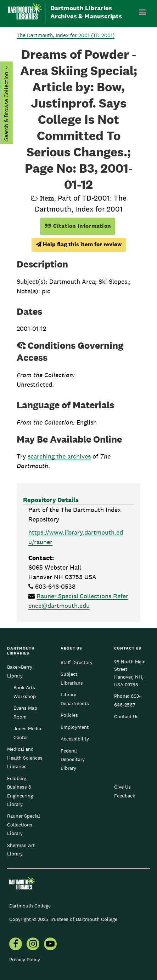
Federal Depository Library (73, 759)
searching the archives (59, 456)
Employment (75, 727)
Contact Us (126, 716)
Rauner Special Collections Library (24, 825)
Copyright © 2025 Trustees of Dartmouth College (63, 919)
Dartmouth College (30, 906)
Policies (69, 715)
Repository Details (51, 500)
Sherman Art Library (21, 849)
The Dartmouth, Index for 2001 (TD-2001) (66, 35)
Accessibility (75, 739)
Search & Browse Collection (6, 106)
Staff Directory (77, 662)
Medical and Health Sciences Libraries (25, 758)
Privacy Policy (25, 959)
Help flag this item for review (79, 244)
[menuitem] (16, 945)
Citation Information (78, 226)
